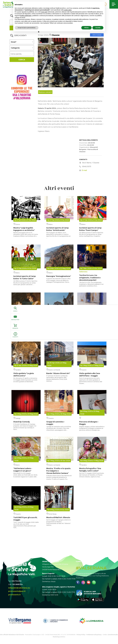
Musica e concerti (45, 92)
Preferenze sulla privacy (94, 635)
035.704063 (17, 581)
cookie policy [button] (68, 10)
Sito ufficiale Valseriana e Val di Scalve (12, 635)
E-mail (84, 170)
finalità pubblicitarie (26, 16)
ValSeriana (92, 276)
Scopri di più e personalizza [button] (27, 28)
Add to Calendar (97, 35)
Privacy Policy (81, 635)
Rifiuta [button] (86, 28)
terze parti (44, 12)
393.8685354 (17, 584)
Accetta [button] (98, 28)
